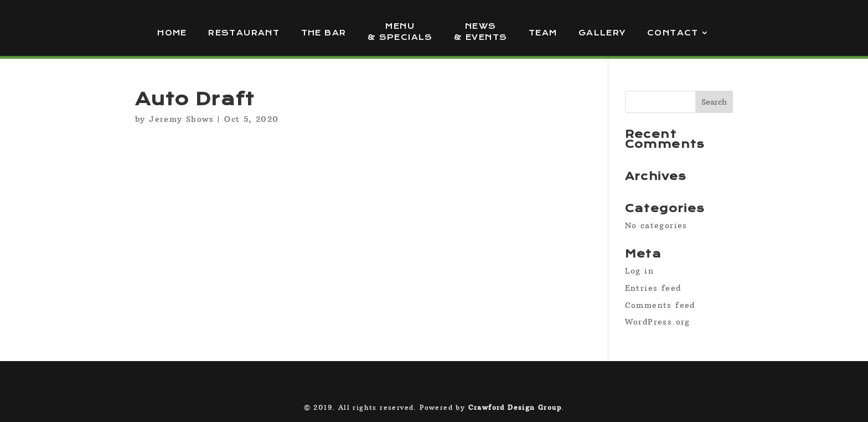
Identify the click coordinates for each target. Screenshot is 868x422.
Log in (639, 271)
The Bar (324, 33)
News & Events (480, 32)
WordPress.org (658, 322)
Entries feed (653, 288)
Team (543, 33)
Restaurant (244, 33)
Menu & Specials (400, 32)
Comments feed (660, 305)
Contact (673, 33)
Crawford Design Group (515, 407)
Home (172, 33)
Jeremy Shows (181, 119)
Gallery (602, 33)
